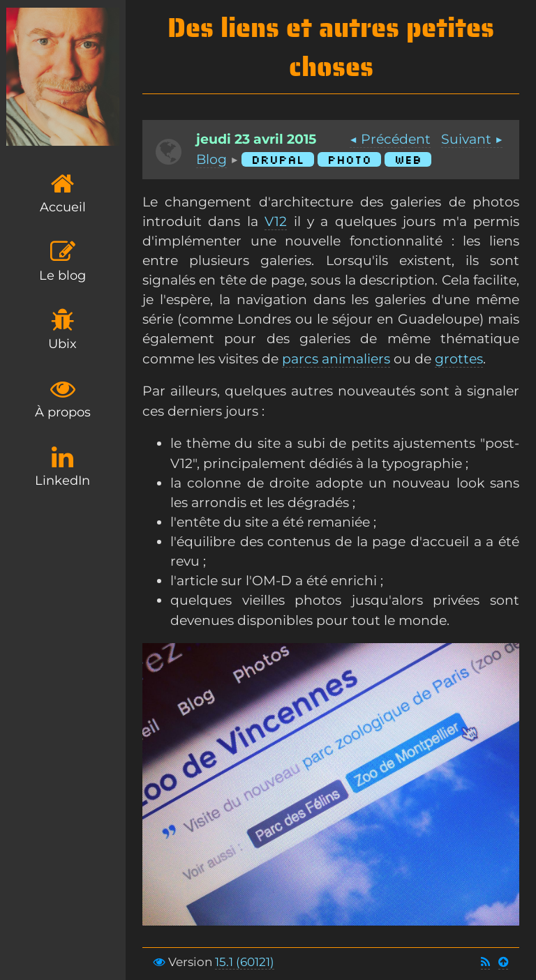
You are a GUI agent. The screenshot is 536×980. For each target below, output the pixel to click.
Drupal (278, 159)
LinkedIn (62, 466)
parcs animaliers (336, 359)
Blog (211, 159)
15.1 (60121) (245, 962)
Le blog (62, 261)
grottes (459, 359)
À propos (63, 398)
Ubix (62, 330)
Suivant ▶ (472, 139)
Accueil (63, 193)
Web (408, 159)
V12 (276, 221)
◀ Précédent (390, 139)
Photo (349, 159)
